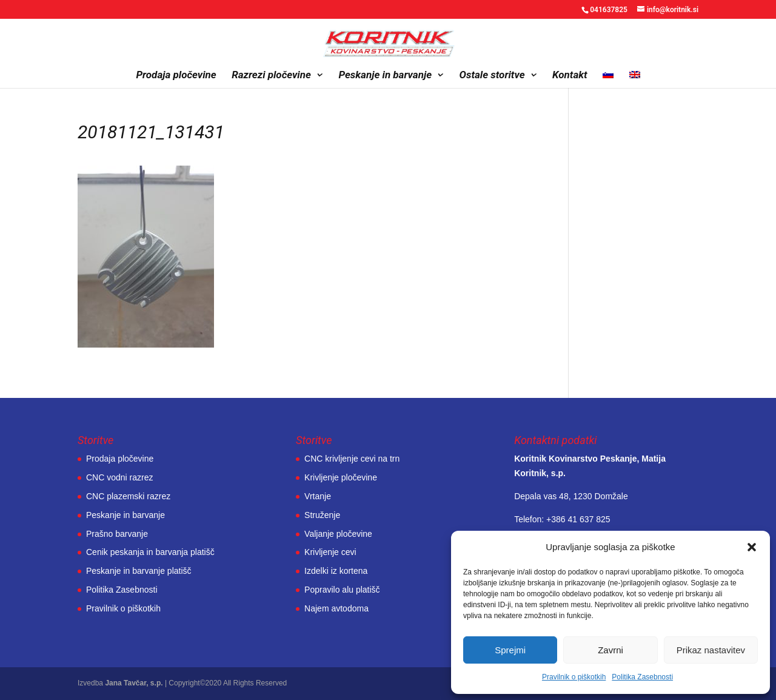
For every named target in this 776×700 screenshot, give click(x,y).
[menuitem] (608, 79)
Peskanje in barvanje (385, 76)
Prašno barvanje (117, 534)
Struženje (322, 515)
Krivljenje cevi (330, 552)
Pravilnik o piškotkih (574, 677)
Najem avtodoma (336, 608)
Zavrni (610, 650)
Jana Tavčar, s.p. (134, 683)
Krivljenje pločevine (341, 477)
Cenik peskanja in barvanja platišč (150, 552)
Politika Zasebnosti (642, 677)
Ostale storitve (492, 76)
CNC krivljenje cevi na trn (352, 459)
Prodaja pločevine (176, 76)
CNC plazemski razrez (128, 496)
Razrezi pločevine (271, 76)
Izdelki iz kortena (336, 571)
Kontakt (570, 76)
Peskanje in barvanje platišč (139, 571)
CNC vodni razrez (119, 477)
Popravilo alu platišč (342, 590)
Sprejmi (510, 650)
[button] (752, 547)
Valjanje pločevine (338, 534)
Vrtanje (318, 496)
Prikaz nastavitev (711, 650)
